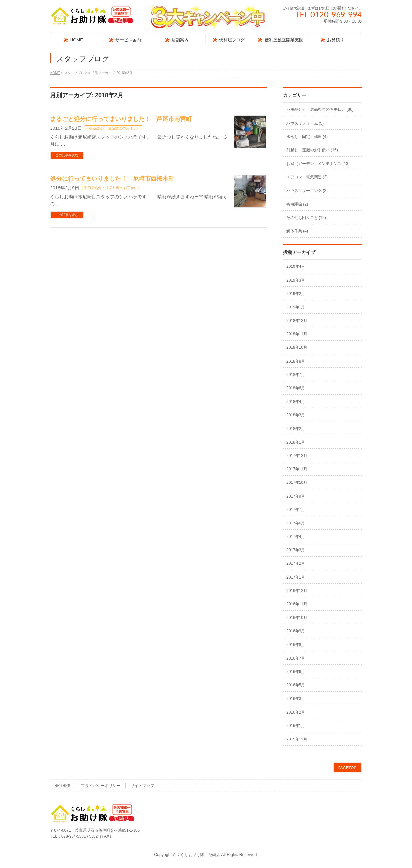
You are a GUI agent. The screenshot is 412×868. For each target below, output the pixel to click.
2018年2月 (296, 429)
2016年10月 (297, 618)
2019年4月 (296, 266)
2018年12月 (297, 321)
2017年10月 (297, 483)
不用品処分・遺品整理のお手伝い (113, 128)
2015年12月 (297, 739)
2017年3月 (296, 550)
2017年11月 (297, 469)
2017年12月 (297, 456)
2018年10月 (297, 347)
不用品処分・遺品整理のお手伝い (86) (320, 109)
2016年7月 (296, 658)
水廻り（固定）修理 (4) (307, 137)
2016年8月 (296, 645)
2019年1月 (296, 307)
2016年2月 (296, 712)
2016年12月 (297, 591)
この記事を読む (67, 155)
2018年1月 (296, 442)
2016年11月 (297, 604)
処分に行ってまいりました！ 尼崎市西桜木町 (112, 179)
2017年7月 (296, 510)
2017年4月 (296, 537)
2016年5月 (296, 685)
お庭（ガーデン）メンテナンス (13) (318, 164)
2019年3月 (296, 280)
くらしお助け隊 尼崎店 (198, 855)
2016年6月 (296, 672)
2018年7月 (296, 375)
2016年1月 (296, 726)
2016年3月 (296, 699)
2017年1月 (296, 577)
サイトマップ (142, 786)
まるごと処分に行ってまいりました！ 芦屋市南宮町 (121, 119)
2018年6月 (296, 388)
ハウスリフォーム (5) (305, 123)
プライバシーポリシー (101, 786)
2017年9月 (296, 496)
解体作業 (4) (297, 231)
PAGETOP (347, 768)
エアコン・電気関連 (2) (307, 177)
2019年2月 (296, 294)
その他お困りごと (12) (306, 218)
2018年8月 (296, 361)
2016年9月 (296, 631)
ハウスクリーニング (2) (307, 191)
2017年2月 (296, 563)
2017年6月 (296, 523)
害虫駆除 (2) (297, 204)
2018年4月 (296, 402)
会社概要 (63, 786)
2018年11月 (297, 334)
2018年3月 (296, 415)
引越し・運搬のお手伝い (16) (312, 150)
